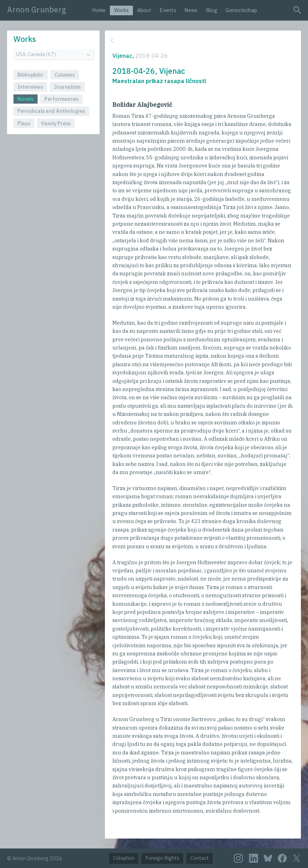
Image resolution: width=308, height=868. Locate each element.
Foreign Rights (162, 858)
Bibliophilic (30, 75)
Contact (200, 858)
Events (168, 10)
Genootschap (241, 10)
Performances (61, 99)
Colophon (124, 858)
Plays (24, 123)
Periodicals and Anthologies (51, 111)
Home (99, 10)
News (191, 10)
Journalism (67, 87)
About (144, 10)
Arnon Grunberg (37, 10)
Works (121, 10)
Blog (212, 10)
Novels (25, 99)
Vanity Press (56, 123)
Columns (65, 75)
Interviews (30, 87)
